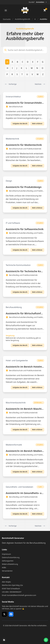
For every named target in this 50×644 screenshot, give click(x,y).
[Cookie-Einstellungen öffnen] (4, 640)
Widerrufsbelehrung (10, 564)
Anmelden (42, 2)
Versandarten (7, 571)
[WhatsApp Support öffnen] (46, 640)
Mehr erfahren (37, 124)
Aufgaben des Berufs (20, 124)
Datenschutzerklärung (11, 557)
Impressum (6, 554)
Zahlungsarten (8, 561)
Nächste (40, 84)
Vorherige (11, 84)
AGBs (4, 567)
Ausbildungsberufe (22, 19)
